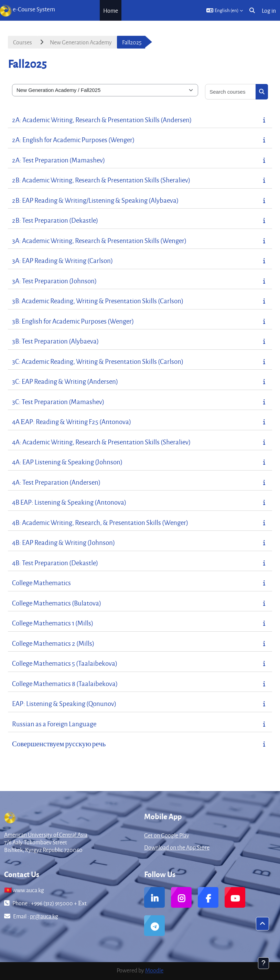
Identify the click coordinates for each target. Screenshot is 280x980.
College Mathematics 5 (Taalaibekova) (65, 663)
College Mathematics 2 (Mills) (53, 643)
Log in (269, 10)
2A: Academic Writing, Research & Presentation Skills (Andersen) (102, 120)
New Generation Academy (81, 42)
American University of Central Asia (46, 835)
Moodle (154, 970)
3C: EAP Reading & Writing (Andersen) (65, 381)
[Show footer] (263, 963)
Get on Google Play (167, 835)
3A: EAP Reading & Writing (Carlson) (62, 260)
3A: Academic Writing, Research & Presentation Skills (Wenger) (99, 240)
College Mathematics (41, 583)
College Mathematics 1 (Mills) (53, 623)
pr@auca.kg (44, 916)
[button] (225, 10)
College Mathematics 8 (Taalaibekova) (65, 683)
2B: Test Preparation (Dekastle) (55, 220)
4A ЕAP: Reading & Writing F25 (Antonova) (72, 421)
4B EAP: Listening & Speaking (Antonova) (69, 502)
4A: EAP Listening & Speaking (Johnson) (67, 462)
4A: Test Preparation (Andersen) (56, 482)
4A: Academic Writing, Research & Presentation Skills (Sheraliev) (101, 442)
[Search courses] (231, 92)
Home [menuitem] (111, 10)
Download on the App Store (177, 847)
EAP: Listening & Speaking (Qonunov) (64, 703)
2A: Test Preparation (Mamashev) (58, 160)
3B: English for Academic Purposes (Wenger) (73, 321)
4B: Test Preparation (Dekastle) (55, 563)
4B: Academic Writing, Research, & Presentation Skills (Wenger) (100, 522)
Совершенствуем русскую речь (59, 744)
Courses (23, 42)
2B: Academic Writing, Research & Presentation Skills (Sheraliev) (101, 180)
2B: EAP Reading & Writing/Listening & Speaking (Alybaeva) (95, 200)
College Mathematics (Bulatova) (57, 603)
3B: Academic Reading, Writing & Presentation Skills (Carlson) (98, 301)
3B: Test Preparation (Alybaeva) (55, 341)
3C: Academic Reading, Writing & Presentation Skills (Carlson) (98, 361)
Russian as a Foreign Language (54, 724)
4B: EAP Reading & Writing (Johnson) (63, 542)
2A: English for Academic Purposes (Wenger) (73, 140)
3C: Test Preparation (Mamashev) (58, 402)
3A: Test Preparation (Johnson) (54, 281)
